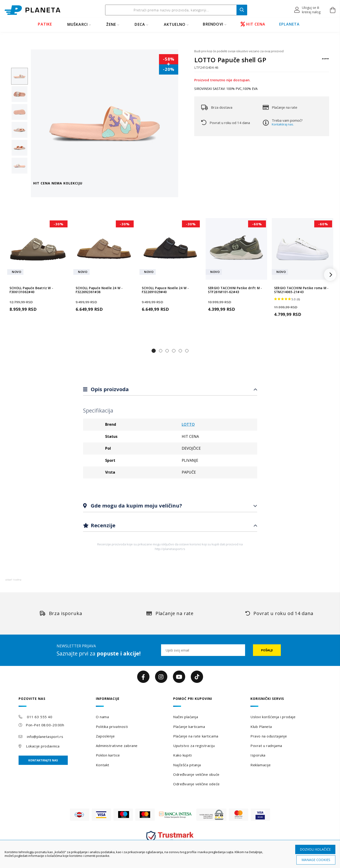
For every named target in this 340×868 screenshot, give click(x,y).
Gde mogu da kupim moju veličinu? (136, 505)
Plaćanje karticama (189, 727)
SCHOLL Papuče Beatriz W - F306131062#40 (31, 290)
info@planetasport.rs (45, 737)
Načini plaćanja (186, 717)
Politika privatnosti (112, 727)
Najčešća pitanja (187, 765)
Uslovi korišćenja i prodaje (273, 717)
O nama (102, 717)
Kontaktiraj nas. (283, 124)
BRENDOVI (213, 24)
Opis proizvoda (109, 389)
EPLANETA (290, 24)
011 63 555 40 (40, 717)
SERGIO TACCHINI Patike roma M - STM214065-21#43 (301, 290)
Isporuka (258, 755)
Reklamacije (261, 765)
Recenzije (102, 525)
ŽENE (111, 24)
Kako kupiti (182, 755)
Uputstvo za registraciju (194, 746)
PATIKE (45, 24)
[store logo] (32, 10)
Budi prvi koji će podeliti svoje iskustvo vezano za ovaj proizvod (239, 51)
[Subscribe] (267, 650)
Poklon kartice (108, 755)
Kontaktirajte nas (43, 760)
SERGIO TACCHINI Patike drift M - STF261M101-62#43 (235, 290)
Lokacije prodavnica (43, 746)
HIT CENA (253, 24)
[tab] (170, 389)
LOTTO (188, 424)
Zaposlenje (105, 736)
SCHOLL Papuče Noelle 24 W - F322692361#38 (99, 290)
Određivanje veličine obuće (196, 774)
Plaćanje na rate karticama (196, 736)
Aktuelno (175, 24)
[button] (308, 10)
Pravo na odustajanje (269, 736)
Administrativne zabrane (117, 746)
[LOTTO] (325, 61)
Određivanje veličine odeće (196, 784)
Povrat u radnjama (266, 746)
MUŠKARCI (78, 24)
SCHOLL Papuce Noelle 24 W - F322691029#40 (165, 290)
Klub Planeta (261, 727)
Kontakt (103, 765)
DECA (140, 24)
